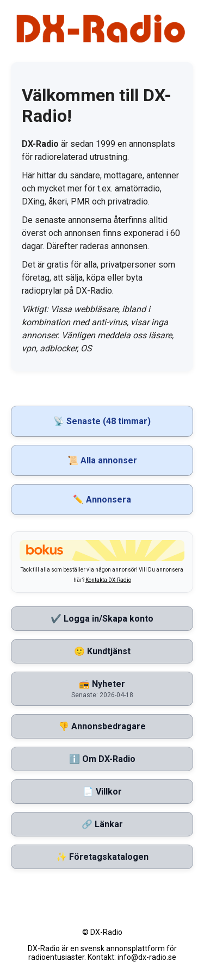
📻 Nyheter (102, 689)
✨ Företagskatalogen (102, 857)
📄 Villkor (102, 792)
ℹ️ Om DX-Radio (102, 759)
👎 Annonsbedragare (102, 726)
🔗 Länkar (102, 824)
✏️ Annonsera (102, 500)
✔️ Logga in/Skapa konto (102, 619)
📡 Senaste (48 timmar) (102, 421)
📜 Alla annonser (102, 460)
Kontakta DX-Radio (108, 580)
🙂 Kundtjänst (102, 651)
